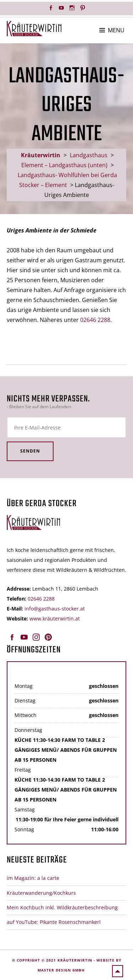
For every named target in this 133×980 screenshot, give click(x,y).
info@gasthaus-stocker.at (55, 609)
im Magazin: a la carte (33, 878)
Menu (116, 30)
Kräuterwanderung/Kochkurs (41, 893)
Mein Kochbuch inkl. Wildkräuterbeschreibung (62, 907)
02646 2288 (95, 320)
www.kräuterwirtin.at (55, 618)
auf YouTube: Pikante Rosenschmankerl (54, 922)
